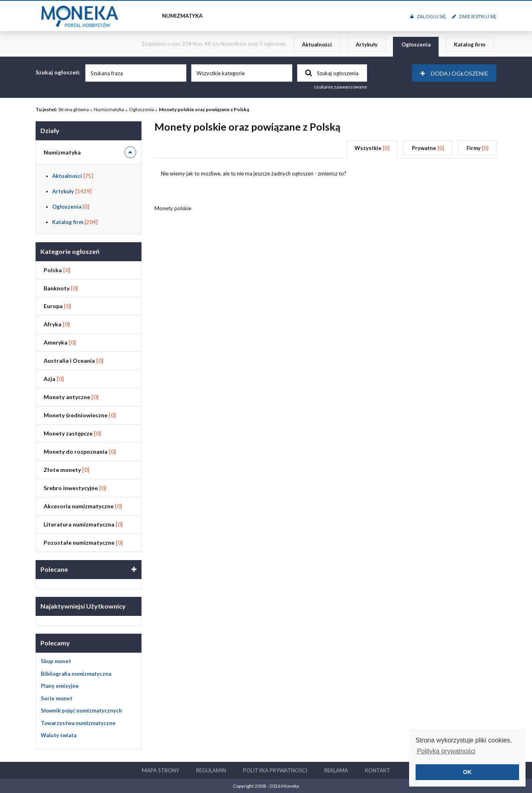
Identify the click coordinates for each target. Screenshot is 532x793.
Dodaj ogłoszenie (454, 73)
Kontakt (378, 770)
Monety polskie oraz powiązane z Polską (204, 109)
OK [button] (467, 772)
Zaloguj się (428, 16)
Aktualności (317, 44)
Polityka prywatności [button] (446, 751)
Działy (50, 130)
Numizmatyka (109, 109)
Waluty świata (59, 735)
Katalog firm (470, 44)
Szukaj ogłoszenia (332, 73)
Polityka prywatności (275, 770)
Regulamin (211, 770)
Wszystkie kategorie (221, 73)
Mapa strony (160, 770)
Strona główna (74, 109)
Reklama (336, 770)
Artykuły (367, 44)
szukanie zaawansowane (340, 87)
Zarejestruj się (474, 16)
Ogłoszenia (416, 44)
